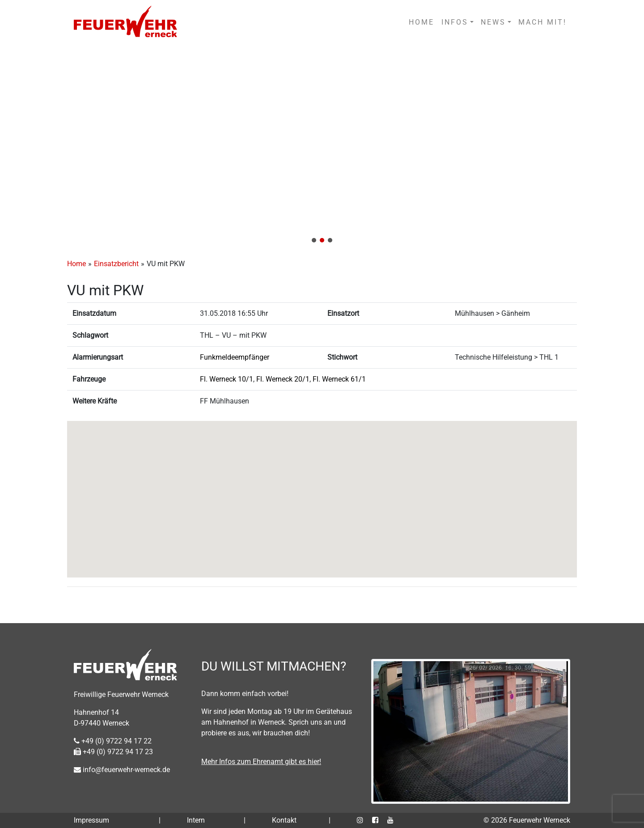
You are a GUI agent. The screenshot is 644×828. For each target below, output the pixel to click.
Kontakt (284, 820)
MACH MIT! (542, 22)
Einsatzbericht (116, 264)
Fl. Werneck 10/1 (227, 379)
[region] (322, 147)
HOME (422, 22)
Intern (196, 820)
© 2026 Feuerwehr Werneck (527, 820)
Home (76, 264)
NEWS (493, 22)
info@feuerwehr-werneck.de (122, 770)
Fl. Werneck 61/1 (339, 379)
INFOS (455, 22)
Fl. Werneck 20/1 (283, 379)
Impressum (91, 820)
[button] (322, 147)
